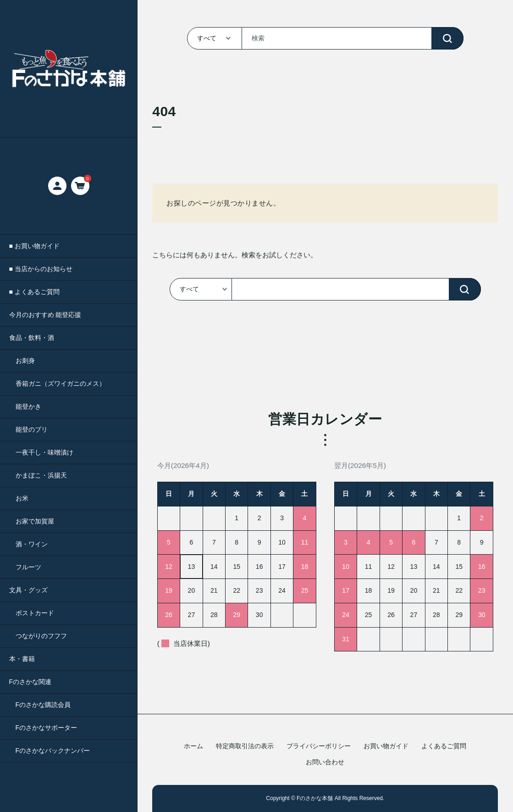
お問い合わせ (325, 762)
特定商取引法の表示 (245, 746)
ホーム (193, 746)
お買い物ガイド (386, 746)
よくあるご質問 (444, 746)
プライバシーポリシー (319, 746)
